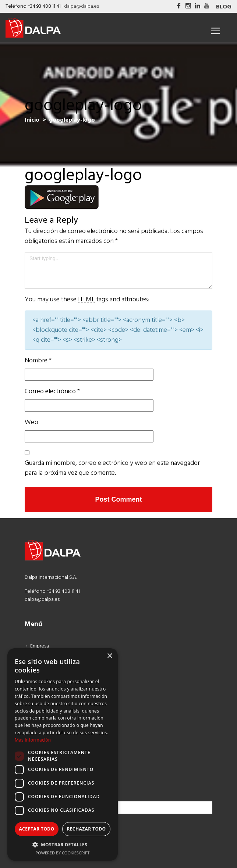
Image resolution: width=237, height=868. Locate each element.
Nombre (38, 361)
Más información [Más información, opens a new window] (33, 740)
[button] (63, 844)
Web (31, 422)
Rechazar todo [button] (86, 829)
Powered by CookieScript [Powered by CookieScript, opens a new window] (63, 853)
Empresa (40, 646)
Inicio (32, 120)
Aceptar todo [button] (36, 829)
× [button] (109, 656)
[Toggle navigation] (216, 31)
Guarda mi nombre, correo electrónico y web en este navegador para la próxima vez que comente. (112, 468)
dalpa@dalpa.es (82, 6)
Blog (224, 7)
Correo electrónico (52, 392)
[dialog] (63, 754)
